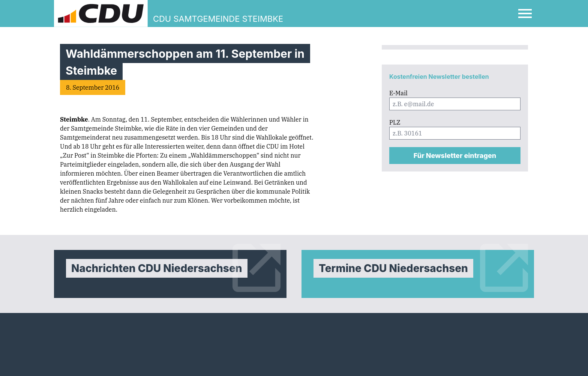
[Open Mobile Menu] (525, 14)
